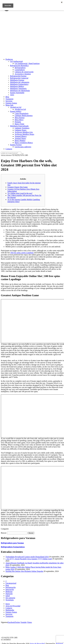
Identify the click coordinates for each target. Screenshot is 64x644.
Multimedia (10, 610)
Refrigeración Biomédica (19, 66)
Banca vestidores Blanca (24, 143)
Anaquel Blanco (21, 136)
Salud (8, 596)
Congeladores (20, 70)
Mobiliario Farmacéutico (19, 84)
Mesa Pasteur (20, 118)
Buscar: (4, 533)
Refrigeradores (20, 68)
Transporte (9, 99)
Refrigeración (11, 587)
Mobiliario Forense (17, 80)
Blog (7, 97)
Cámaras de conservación (24, 72)
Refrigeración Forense (18, 76)
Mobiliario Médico (17, 86)
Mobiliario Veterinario (18, 88)
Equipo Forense (16, 145)
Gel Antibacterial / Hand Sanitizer (27, 63)
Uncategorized (11, 583)
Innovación (10, 589)
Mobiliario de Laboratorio (20, 82)
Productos (9, 59)
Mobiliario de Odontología (20, 91)
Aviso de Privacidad (13, 606)
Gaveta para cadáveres (23, 147)
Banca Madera (20, 141)
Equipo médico (16, 111)
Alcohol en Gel (16, 107)
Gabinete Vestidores (22, 128)
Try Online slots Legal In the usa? (20, 193)
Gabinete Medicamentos (24, 116)
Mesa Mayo (19, 120)
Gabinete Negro (21, 130)
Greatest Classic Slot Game (18, 187)
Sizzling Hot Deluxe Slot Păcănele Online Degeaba (24, 571)
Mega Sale (9, 105)
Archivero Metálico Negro (24, 134)
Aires (12, 95)
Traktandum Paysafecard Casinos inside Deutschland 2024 (27, 557)
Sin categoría (10, 598)
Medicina (9, 592)
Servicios (9, 101)
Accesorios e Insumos (23, 74)
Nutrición (9, 594)
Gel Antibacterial (16, 61)
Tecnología (10, 600)
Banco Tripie (19, 124)
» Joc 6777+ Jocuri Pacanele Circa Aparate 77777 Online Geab (29, 559)
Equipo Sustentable (17, 93)
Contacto (9, 149)
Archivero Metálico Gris (24, 132)
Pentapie (18, 122)
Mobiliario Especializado (19, 126)
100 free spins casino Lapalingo (22, 253)
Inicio (8, 604)
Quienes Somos (11, 103)
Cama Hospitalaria (22, 113)
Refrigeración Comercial (19, 78)
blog (7, 585)
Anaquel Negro (20, 138)
